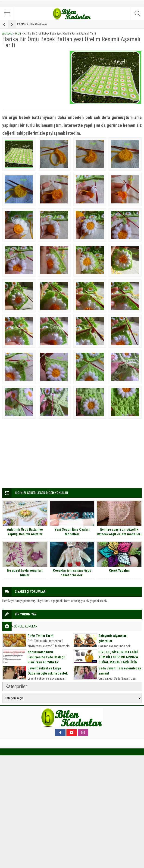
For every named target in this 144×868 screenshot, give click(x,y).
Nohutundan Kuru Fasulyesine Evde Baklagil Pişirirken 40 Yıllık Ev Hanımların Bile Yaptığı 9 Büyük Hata (46, 662)
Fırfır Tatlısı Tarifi (41, 636)
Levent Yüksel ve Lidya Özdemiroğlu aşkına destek (48, 671)
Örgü (18, 34)
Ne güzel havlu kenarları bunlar (25, 573)
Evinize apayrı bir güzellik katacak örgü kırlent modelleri (119, 532)
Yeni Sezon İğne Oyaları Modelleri (72, 532)
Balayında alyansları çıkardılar (113, 638)
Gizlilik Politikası (32, 24)
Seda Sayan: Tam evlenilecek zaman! (120, 671)
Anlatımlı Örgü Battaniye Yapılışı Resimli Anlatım (25, 532)
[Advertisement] (34, 79)
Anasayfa (7, 34)
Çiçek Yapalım (119, 570)
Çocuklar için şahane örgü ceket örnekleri (72, 573)
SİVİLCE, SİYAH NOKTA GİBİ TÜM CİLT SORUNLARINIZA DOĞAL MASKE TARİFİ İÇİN (118, 657)
